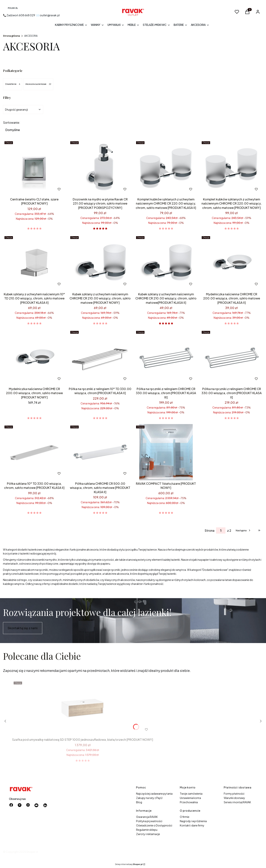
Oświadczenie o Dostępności (154, 825)
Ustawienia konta (190, 798)
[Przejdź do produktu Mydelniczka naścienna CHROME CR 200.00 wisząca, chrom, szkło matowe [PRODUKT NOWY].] (34, 357)
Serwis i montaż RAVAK (237, 802)
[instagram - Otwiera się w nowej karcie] (28, 805)
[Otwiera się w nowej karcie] (37, 805)
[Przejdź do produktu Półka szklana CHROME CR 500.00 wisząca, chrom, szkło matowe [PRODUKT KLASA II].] (100, 452)
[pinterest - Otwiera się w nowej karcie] (20, 805)
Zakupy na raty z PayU (149, 798)
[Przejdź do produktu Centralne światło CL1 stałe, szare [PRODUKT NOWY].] (34, 168)
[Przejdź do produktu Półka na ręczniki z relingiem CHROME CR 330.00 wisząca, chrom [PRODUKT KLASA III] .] (166, 357)
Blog (139, 802)
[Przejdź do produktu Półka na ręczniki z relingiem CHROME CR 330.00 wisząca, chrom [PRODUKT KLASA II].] (232, 357)
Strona (210, 530)
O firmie (185, 817)
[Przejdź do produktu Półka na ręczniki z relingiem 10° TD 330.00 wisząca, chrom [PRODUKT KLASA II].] (100, 357)
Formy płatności (234, 794)
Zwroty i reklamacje (148, 834)
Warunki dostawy (234, 798)
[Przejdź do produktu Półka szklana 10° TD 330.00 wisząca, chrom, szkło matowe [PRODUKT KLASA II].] (34, 452)
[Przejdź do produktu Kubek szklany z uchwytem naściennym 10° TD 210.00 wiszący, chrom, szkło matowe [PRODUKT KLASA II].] (34, 263)
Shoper (31, 852)
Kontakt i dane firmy (192, 825)
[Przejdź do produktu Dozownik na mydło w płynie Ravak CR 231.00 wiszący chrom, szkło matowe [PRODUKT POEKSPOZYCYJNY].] (100, 168)
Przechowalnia (189, 802)
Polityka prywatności (149, 821)
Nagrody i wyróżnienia (193, 821)
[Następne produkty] (243, 530)
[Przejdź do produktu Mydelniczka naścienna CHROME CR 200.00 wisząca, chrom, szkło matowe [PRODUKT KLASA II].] (232, 263)
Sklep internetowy (129, 864)
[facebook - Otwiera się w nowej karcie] (11, 805)
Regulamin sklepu (147, 830)
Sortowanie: (12, 123)
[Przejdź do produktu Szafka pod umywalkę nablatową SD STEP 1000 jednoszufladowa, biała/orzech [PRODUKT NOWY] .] (83, 708)
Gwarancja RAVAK (147, 817)
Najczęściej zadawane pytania (154, 794)
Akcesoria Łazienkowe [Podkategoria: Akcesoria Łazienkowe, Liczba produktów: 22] (38, 84)
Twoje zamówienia (191, 794)
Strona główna (11, 36)
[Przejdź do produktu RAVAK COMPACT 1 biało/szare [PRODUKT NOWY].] (166, 452)
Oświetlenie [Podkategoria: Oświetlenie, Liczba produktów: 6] (13, 84)
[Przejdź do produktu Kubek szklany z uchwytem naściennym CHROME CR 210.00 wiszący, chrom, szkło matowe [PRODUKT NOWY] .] (100, 263)
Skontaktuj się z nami (23, 628)
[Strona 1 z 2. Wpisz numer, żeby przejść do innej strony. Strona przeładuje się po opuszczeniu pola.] (221, 530)
